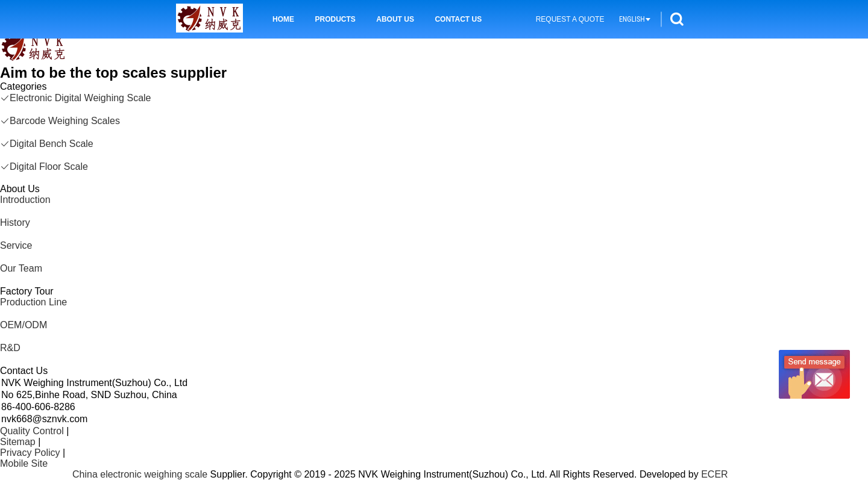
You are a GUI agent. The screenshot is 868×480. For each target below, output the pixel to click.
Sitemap (18, 442)
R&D (10, 348)
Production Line (33, 302)
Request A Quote (570, 19)
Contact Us (458, 19)
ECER (714, 474)
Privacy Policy (30, 453)
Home (283, 19)
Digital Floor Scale (44, 167)
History (15, 223)
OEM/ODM (24, 325)
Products (335, 19)
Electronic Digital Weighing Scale (75, 98)
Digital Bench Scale (47, 144)
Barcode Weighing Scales (60, 121)
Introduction (25, 200)
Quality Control (32, 431)
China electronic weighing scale (140, 474)
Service (16, 245)
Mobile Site (24, 463)
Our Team (21, 268)
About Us (395, 19)
